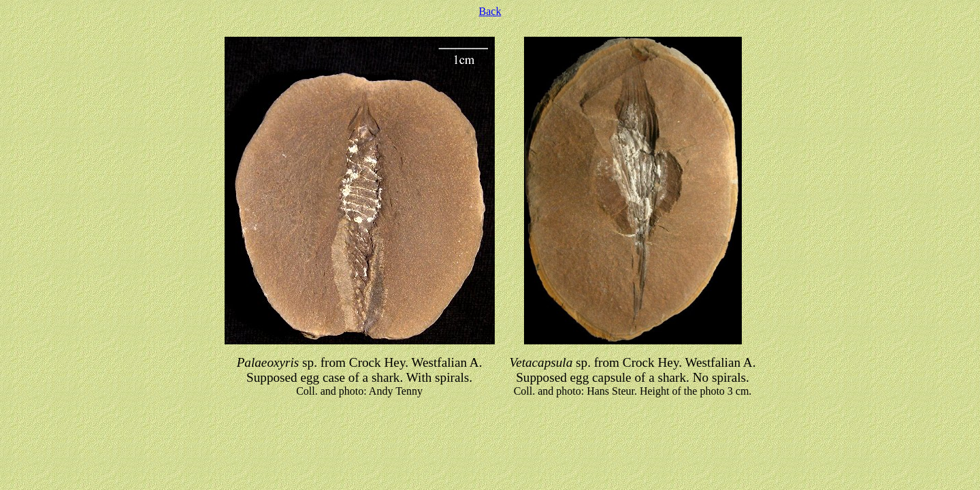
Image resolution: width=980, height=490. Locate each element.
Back (490, 11)
